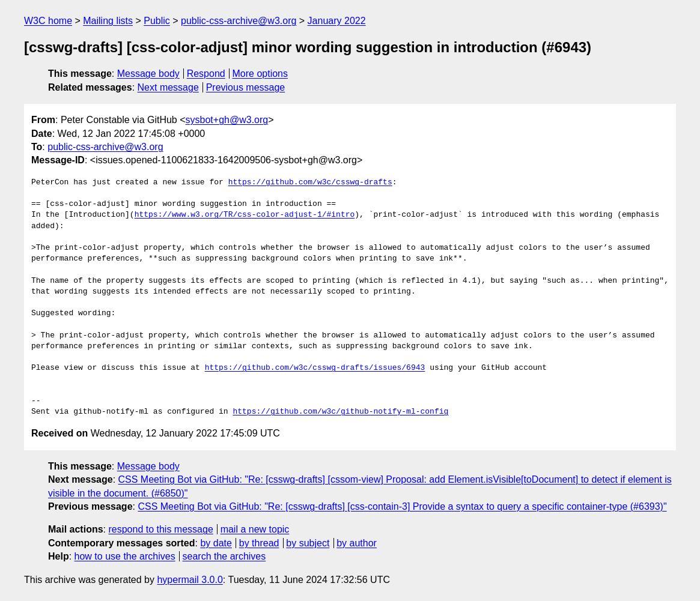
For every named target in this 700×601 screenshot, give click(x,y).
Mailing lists (108, 21)
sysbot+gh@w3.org (227, 120)
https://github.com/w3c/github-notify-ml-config (340, 412)
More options (260, 74)
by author (357, 543)
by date (216, 543)
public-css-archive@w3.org (239, 21)
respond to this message (160, 529)
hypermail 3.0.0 (190, 580)
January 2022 (337, 21)
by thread (259, 543)
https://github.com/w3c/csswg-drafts (310, 183)
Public (157, 21)
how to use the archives (125, 556)
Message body (148, 74)
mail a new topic (255, 529)
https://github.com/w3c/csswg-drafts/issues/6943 (315, 368)
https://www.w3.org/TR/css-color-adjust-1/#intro (245, 215)
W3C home (48, 21)
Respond (206, 74)
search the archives (224, 556)
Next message (168, 87)
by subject (308, 543)
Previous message (246, 87)
